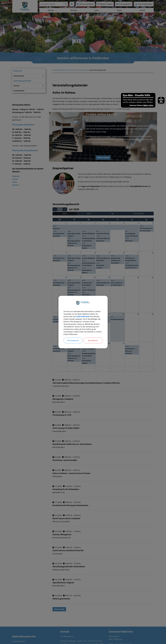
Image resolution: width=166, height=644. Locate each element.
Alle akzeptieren (73, 340)
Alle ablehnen (93, 340)
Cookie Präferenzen (83, 316)
